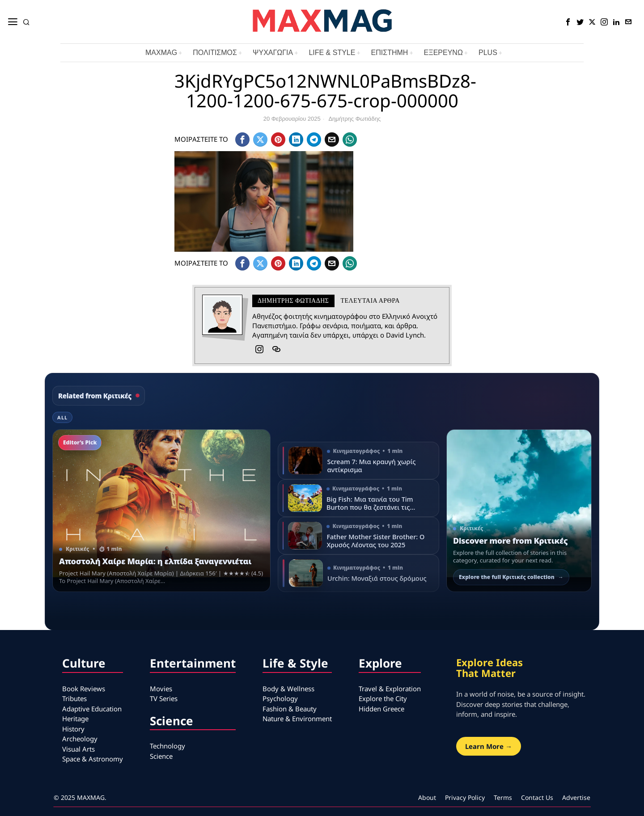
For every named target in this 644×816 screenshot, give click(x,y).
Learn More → (489, 746)
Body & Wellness (288, 689)
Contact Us (537, 797)
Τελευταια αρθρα (370, 301)
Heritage (75, 719)
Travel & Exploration (390, 689)
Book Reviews (84, 689)
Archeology (80, 739)
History (73, 729)
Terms (503, 797)
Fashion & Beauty (290, 709)
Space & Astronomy (93, 759)
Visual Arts (78, 749)
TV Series (164, 698)
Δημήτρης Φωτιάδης (354, 119)
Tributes (74, 698)
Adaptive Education (92, 709)
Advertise (576, 797)
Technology (167, 746)
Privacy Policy (465, 797)
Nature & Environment (297, 719)
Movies (161, 689)
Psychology (280, 698)
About (427, 797)
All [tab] (62, 417)
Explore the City (383, 698)
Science (161, 756)
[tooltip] (568, 22)
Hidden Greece (381, 709)
